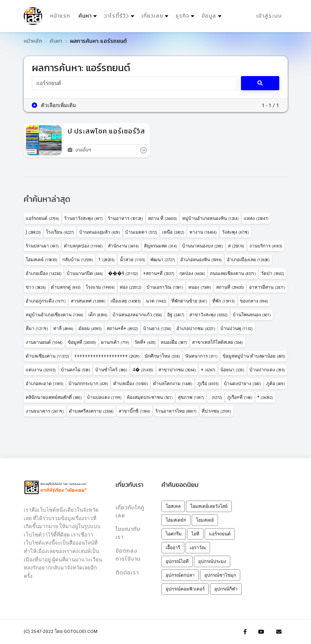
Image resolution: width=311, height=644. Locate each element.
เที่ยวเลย (152, 16)
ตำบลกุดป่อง (83, 246)
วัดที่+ (145, 342)
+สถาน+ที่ (159, 273)
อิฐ (176, 315)
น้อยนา (232, 370)
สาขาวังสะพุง (208, 315)
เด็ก (98, 315)
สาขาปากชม (177, 370)
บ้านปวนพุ (237, 329)
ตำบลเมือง (131, 384)
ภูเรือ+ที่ (240, 397)
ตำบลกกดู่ (66, 287)
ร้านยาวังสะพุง (84, 218)
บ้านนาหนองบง (203, 246)
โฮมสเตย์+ (176, 520)
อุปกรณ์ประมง (212, 561)
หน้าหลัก (33, 41)
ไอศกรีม (174, 534)
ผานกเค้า (115, 342)
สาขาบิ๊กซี (134, 411)
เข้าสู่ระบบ (269, 16)
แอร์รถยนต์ (42, 218)
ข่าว (36, 287)
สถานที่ (230, 287)
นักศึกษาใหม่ (162, 356)
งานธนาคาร (45, 411)
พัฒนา (163, 260)
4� (143, 370)
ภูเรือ (208, 384)
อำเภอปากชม (196, 329)
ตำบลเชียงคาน (47, 356)
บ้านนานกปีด (85, 273)
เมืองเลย (126, 301)
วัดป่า (273, 273)
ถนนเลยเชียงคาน (233, 273)
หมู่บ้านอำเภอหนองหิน (210, 218)
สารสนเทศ (88, 301)
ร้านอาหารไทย (176, 411)
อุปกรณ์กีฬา (226, 589)
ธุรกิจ (182, 16)
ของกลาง (254, 301)
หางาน (203, 232)
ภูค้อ (276, 384)
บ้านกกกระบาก (88, 384)
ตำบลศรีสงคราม (91, 411)
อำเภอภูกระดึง (46, 301)
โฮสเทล (173, 506)
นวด (156, 301)
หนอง (200, 287)
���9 (123, 273)
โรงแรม (100, 287)
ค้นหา (89, 14)
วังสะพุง (235, 232)
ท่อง (131, 287)
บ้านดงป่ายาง (243, 384)
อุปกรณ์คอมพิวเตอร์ (185, 589)
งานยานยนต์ (44, 342)
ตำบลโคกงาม (173, 384)
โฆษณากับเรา (128, 533)
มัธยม (90, 329)
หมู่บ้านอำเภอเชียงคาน (55, 315)
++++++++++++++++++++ (107, 356)
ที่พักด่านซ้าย (189, 301)
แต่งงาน (41, 370)
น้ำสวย (133, 260)
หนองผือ (174, 342)
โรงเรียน (60, 232)
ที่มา (37, 329)
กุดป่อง (192, 273)
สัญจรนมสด (160, 246)
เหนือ (173, 232)
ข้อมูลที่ (82, 342)
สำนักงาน (123, 246)
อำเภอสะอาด (45, 384)
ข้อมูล (209, 16)
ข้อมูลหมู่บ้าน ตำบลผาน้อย (254, 356)
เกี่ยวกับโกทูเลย (130, 511)
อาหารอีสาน (267, 287)
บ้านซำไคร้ (111, 370)
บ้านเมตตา (141, 232)
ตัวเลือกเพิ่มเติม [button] (54, 105)
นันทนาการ (201, 356)
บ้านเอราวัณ (165, 287)
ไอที (195, 534)
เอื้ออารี (173, 548)
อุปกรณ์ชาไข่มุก (220, 575)
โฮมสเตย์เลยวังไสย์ (209, 506)
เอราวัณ (198, 548)
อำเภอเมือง (44, 273)
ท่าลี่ (63, 329)
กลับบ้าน (78, 260)
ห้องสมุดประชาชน (150, 397)
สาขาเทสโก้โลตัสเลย (217, 342)
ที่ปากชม (216, 411)
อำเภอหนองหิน (201, 260)
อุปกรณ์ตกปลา (180, 575)
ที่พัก (224, 301)
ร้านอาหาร (125, 218)
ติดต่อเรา (127, 572)
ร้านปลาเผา (42, 246)
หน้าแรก (60, 16)
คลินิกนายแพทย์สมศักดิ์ (54, 397)
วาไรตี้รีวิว (116, 16)
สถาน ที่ (163, 218)
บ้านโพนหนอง (252, 315)
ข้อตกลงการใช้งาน (128, 555)
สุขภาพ (191, 397)
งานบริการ (266, 246)
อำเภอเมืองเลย (248, 260)
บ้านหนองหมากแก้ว (137, 315)
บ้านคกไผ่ (76, 370)
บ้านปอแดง (104, 397)
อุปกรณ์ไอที (177, 561)
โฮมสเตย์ (42, 260)
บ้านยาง (157, 329)
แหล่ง (256, 218)
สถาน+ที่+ (122, 329)
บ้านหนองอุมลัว (100, 232)
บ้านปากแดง (267, 370)
